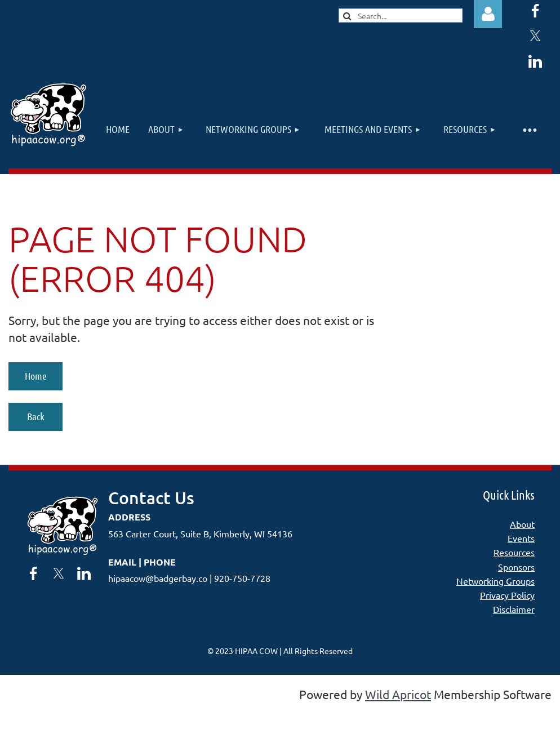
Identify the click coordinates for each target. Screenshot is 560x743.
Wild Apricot (398, 694)
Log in (488, 14)
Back (36, 416)
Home (36, 376)
